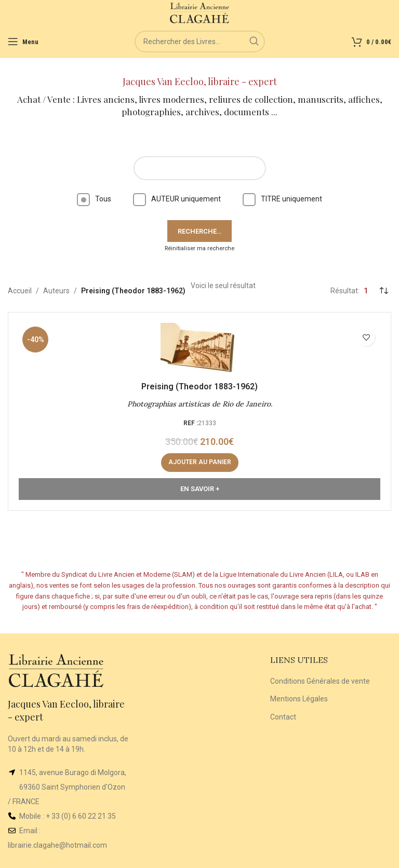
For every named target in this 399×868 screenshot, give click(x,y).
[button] (200, 463)
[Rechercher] (200, 42)
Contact (283, 717)
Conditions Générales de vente (320, 681)
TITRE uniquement (282, 199)
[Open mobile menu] (23, 42)
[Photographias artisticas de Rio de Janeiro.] (199, 349)
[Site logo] (200, 12)
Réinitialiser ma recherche (199, 248)
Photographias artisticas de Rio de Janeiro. (200, 404)
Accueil (20, 291)
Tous (94, 199)
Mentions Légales (299, 699)
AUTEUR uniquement (177, 199)
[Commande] (383, 291)
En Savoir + (200, 489)
